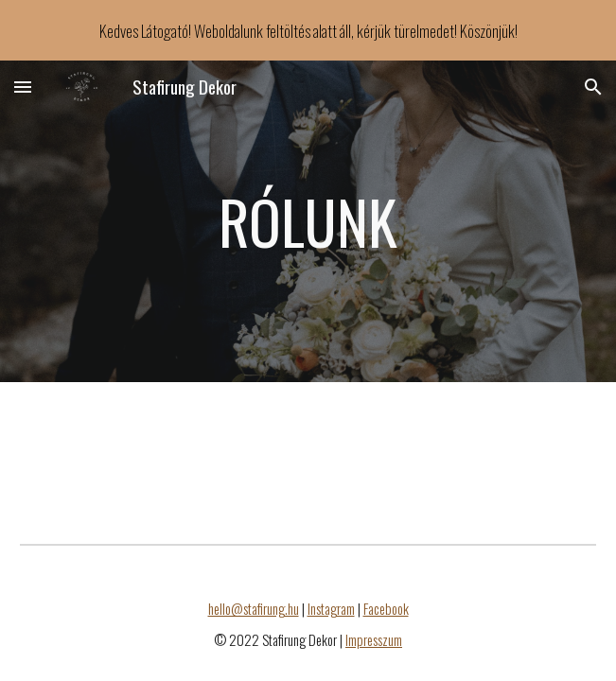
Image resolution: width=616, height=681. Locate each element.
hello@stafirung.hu (254, 609)
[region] (308, 30)
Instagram (331, 609)
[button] (23, 87)
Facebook (386, 609)
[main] (308, 221)
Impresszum (374, 640)
